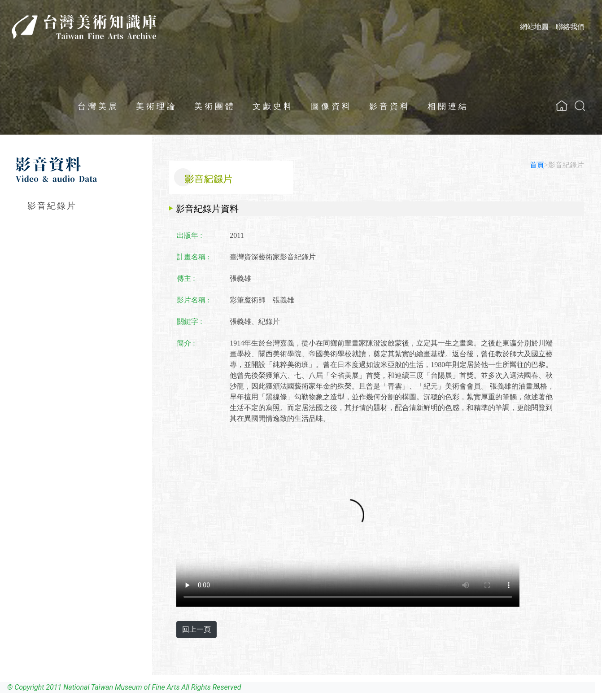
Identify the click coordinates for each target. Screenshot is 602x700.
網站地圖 (534, 27)
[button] (580, 106)
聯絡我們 (570, 27)
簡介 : (186, 343)
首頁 (537, 165)
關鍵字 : (189, 322)
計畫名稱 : (193, 257)
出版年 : (189, 235)
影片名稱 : (193, 300)
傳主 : (186, 278)
